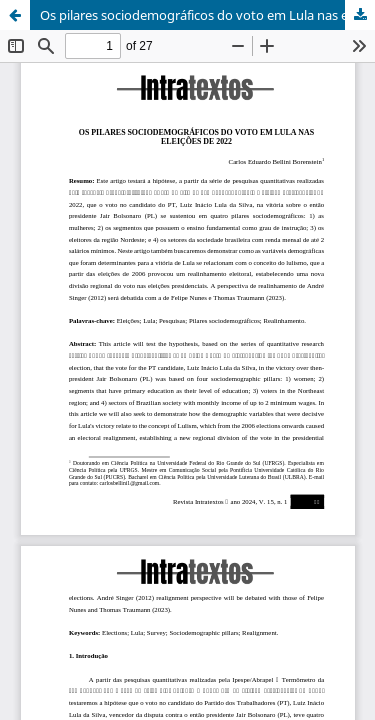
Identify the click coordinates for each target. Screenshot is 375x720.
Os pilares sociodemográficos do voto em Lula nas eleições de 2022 (207, 15)
